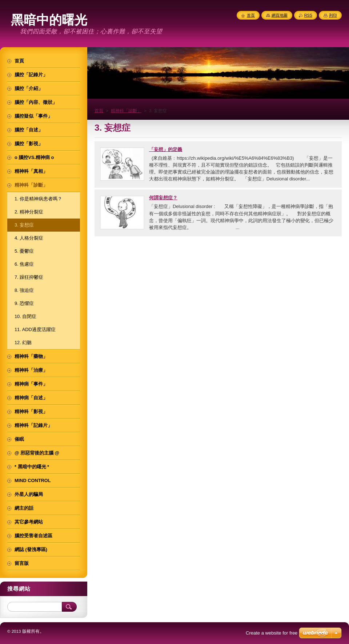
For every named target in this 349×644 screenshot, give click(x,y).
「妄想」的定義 (166, 149)
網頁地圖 (280, 15)
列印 (333, 15)
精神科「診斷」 (126, 111)
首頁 (99, 111)
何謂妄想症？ (163, 198)
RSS (308, 15)
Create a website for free (272, 633)
